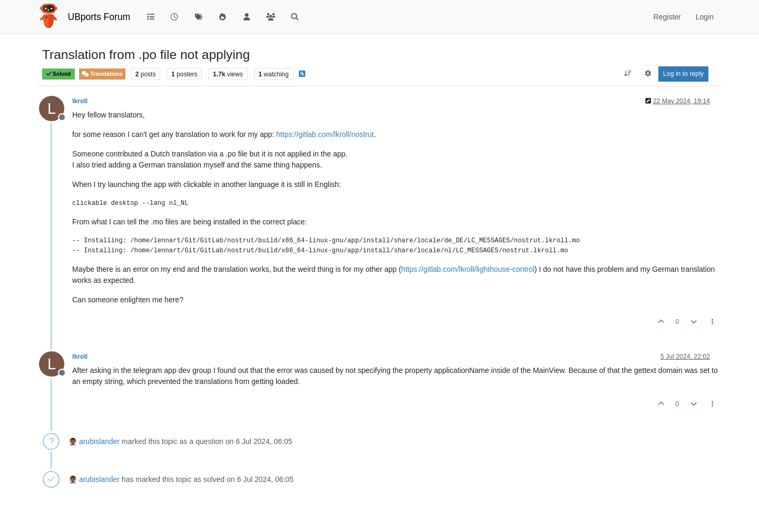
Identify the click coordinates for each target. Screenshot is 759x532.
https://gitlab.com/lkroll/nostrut (325, 134)
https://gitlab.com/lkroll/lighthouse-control (468, 269)
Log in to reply (683, 74)
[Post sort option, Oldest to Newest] (628, 74)
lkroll (80, 101)
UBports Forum (99, 17)
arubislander (99, 441)
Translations (102, 74)
